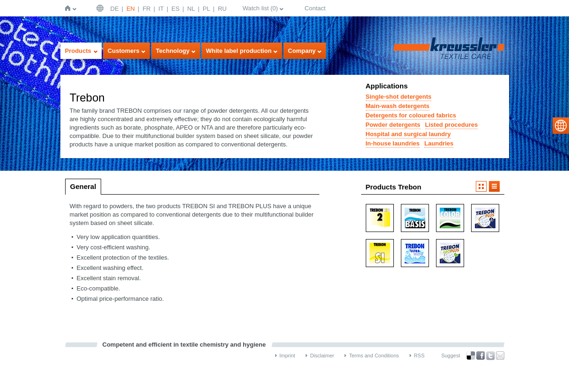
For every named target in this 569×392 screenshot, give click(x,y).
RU (222, 9)
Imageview (481, 186)
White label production (239, 51)
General (83, 186)
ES (175, 9)
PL (207, 9)
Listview (494, 186)
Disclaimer (322, 356)
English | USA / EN (101, 8)
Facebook (480, 356)
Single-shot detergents (399, 97)
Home (70, 8)
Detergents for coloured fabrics (411, 115)
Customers (124, 51)
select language (561, 126)
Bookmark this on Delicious (471, 356)
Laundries (439, 143)
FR (146, 9)
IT (161, 9)
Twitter (490, 356)
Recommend (500, 356)
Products (78, 51)
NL (191, 9)
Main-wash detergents (398, 106)
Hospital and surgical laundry (408, 134)
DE (115, 9)
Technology (173, 51)
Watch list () (260, 8)
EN (131, 9)
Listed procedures (452, 125)
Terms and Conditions (374, 356)
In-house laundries (393, 143)
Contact (315, 8)
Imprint (288, 356)
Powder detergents (393, 125)
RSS (419, 356)
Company (302, 51)
